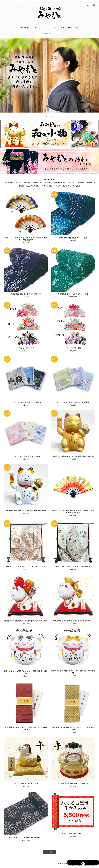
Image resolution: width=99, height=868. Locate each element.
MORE (49, 851)
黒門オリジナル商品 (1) (72, 185)
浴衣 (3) (48, 181)
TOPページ (25, 26)
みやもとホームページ (63, 26)
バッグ (57, 185)
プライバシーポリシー (64, 863)
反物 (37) (27, 181)
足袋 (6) (72, 181)
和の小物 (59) (47, 185)
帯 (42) (18, 181)
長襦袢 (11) (37, 181)
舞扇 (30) (81, 181)
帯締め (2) (91, 181)
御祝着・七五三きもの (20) (29, 185)
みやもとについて (42, 26)
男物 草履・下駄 (60, 181)
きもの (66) (8, 181)
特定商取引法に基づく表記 (86, 863)
